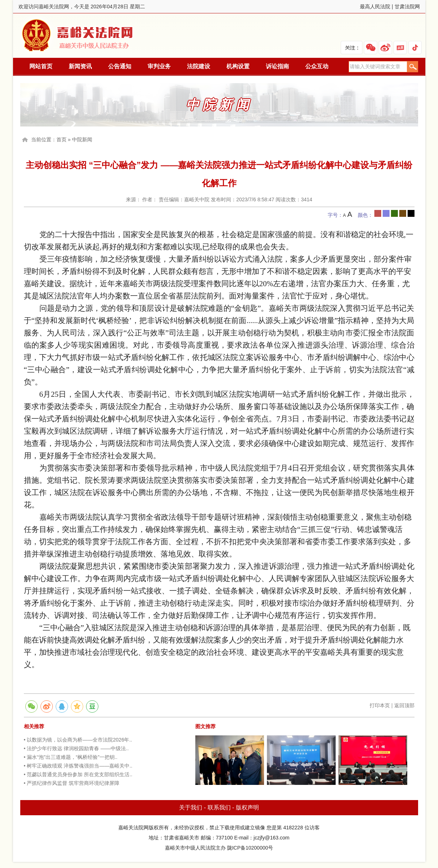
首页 (61, 139)
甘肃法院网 (407, 7)
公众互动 (317, 66)
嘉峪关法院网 (79, 36)
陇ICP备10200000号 (250, 848)
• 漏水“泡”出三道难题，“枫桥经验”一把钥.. (71, 757)
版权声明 (247, 807)
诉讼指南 (277, 66)
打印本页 (380, 705)
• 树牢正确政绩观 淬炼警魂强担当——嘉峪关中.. (78, 766)
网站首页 (41, 66)
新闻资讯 (80, 66)
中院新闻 (82, 139)
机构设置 (238, 66)
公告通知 (120, 66)
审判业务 (159, 66)
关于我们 (191, 807)
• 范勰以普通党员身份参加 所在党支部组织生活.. (78, 774)
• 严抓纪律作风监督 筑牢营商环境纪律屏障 (72, 783)
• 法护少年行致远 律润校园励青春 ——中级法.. (76, 748)
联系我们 (219, 807)
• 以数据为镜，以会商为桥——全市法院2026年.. (78, 740)
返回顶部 (404, 705)
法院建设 (199, 66)
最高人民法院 (375, 7)
